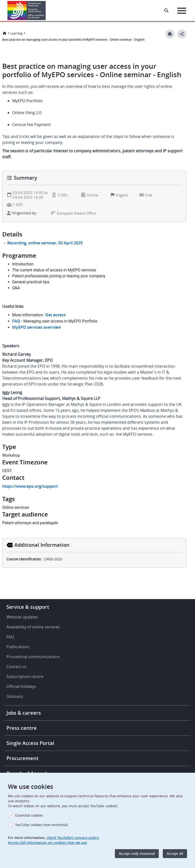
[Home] (27, 11)
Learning (16, 33)
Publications (18, 647)
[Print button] (170, 34)
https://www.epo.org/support (30, 486)
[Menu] (182, 11)
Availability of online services (33, 627)
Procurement (22, 758)
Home (4, 33)
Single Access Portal (30, 743)
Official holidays (21, 686)
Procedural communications (33, 657)
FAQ (10, 637)
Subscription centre (25, 676)
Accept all (175, 853)
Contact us (16, 667)
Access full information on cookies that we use (48, 843)
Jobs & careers (24, 713)
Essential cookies (29, 815)
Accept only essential (137, 853)
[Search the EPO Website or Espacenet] (166, 11)
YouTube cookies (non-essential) (42, 825)
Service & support (28, 607)
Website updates (22, 617)
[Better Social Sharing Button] (182, 34)
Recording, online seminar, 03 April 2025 (45, 243)
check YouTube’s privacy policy (73, 838)
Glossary (15, 696)
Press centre (22, 728)
